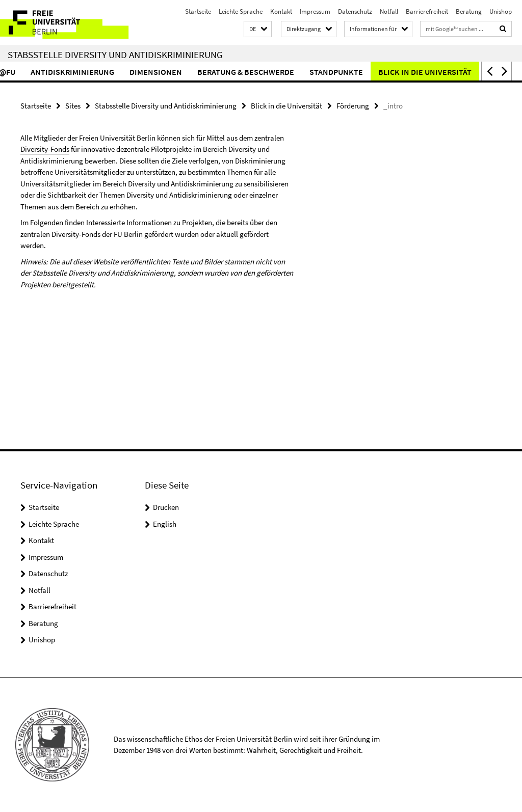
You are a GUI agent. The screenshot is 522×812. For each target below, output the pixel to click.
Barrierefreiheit (427, 11)
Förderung (353, 106)
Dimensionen (181, 72)
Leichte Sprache (241, 11)
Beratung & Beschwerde (271, 72)
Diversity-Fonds (45, 149)
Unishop (501, 11)
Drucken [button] (166, 507)
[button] (258, 29)
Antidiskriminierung (97, 72)
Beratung (469, 11)
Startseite (198, 11)
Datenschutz (355, 11)
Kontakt (281, 11)
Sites (73, 106)
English (165, 524)
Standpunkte (361, 72)
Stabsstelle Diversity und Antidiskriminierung (115, 55)
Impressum (315, 11)
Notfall (389, 11)
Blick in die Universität (450, 72)
